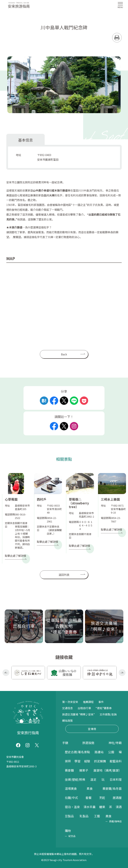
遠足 (93, 779)
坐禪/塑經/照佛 (75, 779)
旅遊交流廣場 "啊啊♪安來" (78, 714)
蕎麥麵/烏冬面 (112, 788)
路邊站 (99, 752)
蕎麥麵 (69, 770)
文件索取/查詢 (108, 714)
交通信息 (67, 708)
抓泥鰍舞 (100, 761)
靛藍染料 (116, 761)
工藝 (97, 816)
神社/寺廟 (115, 743)
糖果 (102, 807)
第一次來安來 (70, 702)
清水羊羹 (89, 807)
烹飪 (102, 798)
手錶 (65, 743)
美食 (108, 816)
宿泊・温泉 (72, 807)
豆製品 (69, 816)
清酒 (119, 807)
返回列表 (64, 575)
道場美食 (71, 788)
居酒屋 (117, 798)
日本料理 (116, 779)
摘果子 (84, 770)
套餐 (88, 798)
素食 (90, 788)
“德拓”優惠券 (104, 708)
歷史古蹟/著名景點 (77, 752)
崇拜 (68, 761)
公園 (111, 752)
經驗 (87, 761)
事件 (101, 702)
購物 (68, 831)
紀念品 (72, 836)
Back (64, 354)
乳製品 (84, 816)
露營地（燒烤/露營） (108, 770)
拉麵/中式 (71, 798)
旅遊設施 (88, 743)
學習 (77, 761)
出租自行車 (84, 708)
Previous (6, 673)
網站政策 (67, 720)
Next (122, 673)
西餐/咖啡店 (115, 821)
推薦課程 (88, 702)
